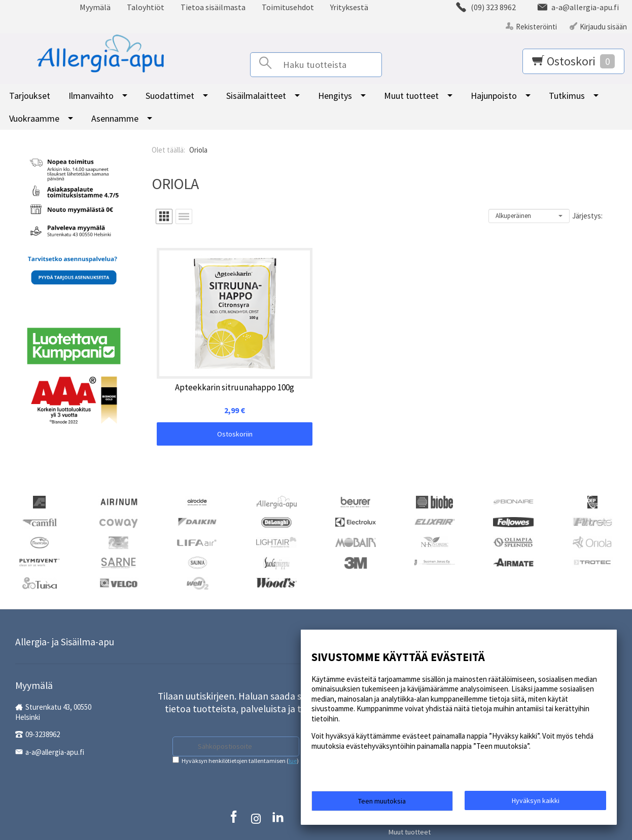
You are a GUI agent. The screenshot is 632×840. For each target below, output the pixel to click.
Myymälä (95, 7)
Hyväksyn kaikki (536, 804)
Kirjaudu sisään (603, 27)
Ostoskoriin (194, 378)
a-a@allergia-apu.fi (55, 724)
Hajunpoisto (494, 96)
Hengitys (335, 96)
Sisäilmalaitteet (256, 96)
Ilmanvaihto (91, 96)
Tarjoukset (30, 96)
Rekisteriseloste (235, 797)
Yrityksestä (349, 7)
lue (293, 721)
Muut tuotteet (411, 96)
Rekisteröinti (536, 27)
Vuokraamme (34, 118)
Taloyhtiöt (146, 7)
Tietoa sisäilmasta (213, 7)
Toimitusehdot (288, 7)
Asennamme (115, 118)
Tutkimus (567, 96)
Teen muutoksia (382, 804)
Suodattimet (170, 96)
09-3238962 (43, 706)
